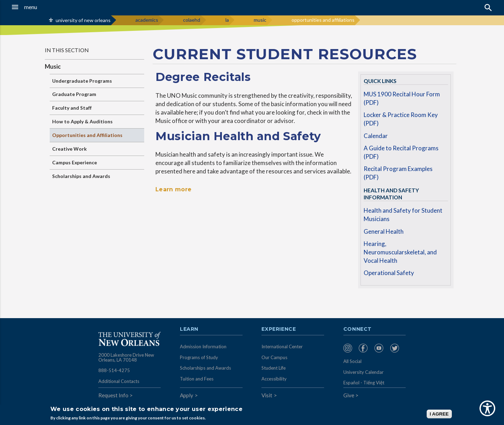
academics (147, 20)
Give (349, 395)
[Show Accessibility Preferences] (487, 408)
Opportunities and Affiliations (87, 135)
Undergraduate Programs (82, 81)
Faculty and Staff (72, 108)
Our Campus (274, 357)
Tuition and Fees (197, 379)
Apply (187, 395)
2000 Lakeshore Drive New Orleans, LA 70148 (126, 357)
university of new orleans (83, 20)
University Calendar (363, 372)
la (227, 20)
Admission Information (203, 347)
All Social (352, 361)
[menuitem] (349, 348)
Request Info (113, 395)
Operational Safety (389, 273)
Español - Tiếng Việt (364, 383)
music (260, 20)
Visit (267, 395)
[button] (47, 7)
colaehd (192, 20)
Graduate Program (74, 94)
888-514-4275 (114, 370)
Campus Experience (75, 162)
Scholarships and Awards (81, 176)
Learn (189, 329)
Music (53, 66)
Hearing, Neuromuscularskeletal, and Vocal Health (400, 252)
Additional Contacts (119, 381)
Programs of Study (199, 357)
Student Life (274, 368)
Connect (358, 329)
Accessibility (274, 379)
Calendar (376, 136)
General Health (384, 231)
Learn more (173, 189)
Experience (279, 329)
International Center (282, 347)
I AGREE (439, 414)
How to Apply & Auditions (82, 121)
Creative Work (69, 149)
